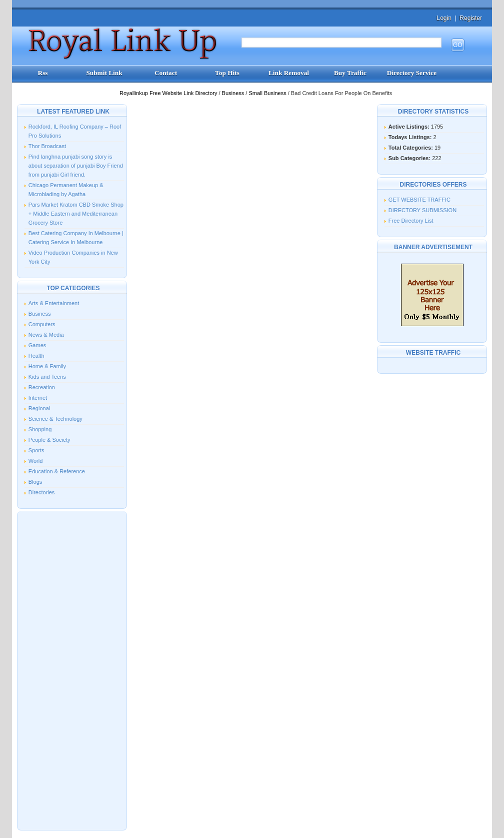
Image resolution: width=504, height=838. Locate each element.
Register (471, 18)
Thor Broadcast (47, 146)
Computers (42, 324)
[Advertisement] (72, 670)
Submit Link (104, 73)
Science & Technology (55, 419)
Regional (39, 408)
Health (36, 356)
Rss (43, 73)
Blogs (35, 482)
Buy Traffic (350, 73)
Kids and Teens (47, 377)
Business (234, 93)
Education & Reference (57, 471)
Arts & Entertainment (54, 303)
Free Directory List (411, 221)
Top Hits (227, 73)
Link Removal (289, 73)
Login (444, 18)
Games (37, 345)
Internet (38, 398)
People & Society (49, 440)
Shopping (40, 429)
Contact (166, 73)
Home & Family (47, 366)
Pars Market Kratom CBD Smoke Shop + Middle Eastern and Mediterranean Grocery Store (76, 214)
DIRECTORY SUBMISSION (422, 210)
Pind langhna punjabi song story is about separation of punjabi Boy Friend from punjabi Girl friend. (76, 166)
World (36, 461)
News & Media (46, 335)
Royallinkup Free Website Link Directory (169, 93)
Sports (36, 450)
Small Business (268, 93)
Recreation (42, 387)
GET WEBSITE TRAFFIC (419, 200)
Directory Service (412, 73)
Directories (42, 492)
